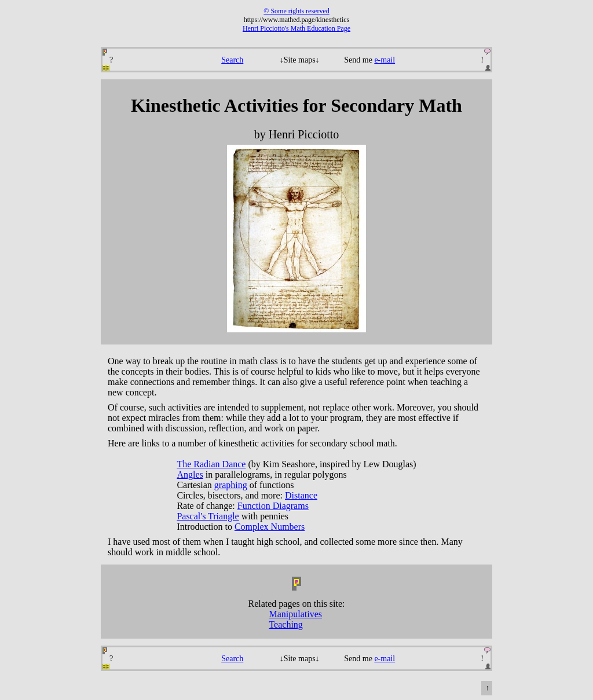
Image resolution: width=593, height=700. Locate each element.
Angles (190, 474)
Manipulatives (295, 614)
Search (232, 60)
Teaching (285, 624)
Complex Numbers (270, 527)
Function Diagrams (273, 506)
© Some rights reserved (296, 11)
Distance (301, 495)
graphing (231, 485)
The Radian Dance (211, 464)
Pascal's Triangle (208, 516)
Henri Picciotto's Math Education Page (296, 28)
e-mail (385, 60)
